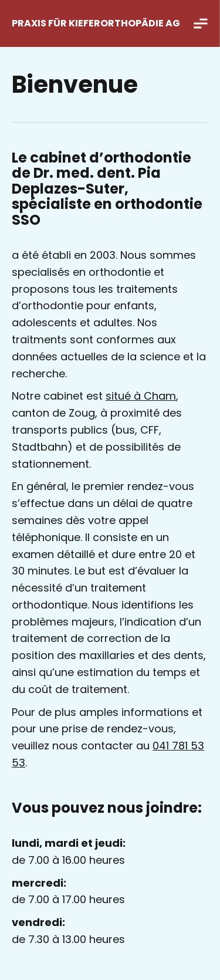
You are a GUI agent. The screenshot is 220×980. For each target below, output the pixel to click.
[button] (201, 23)
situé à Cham (141, 396)
